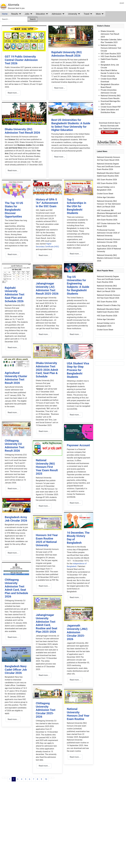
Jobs (27, 14)
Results (15, 14)
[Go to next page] (50, 778)
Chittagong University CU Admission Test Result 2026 (15, 446)
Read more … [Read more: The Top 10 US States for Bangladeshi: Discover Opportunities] (13, 254)
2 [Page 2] (14, 779)
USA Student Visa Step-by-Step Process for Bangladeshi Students (78, 370)
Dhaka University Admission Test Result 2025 (110, 34)
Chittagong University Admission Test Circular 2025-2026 (46, 710)
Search (33, 19)
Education (41, 14)
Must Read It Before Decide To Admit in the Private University (110, 73)
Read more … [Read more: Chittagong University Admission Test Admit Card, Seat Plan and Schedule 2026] (13, 637)
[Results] (20, 14)
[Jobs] (31, 14)
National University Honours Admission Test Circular (111, 48)
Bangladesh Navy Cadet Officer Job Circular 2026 (16, 670)
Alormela (14, 5)
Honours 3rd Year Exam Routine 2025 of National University (47, 540)
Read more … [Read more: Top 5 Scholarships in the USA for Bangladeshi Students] (75, 254)
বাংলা (122, 3)
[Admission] (63, 14)
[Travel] (91, 14)
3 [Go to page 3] (18, 779)
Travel (87, 14)
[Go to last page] (53, 778)
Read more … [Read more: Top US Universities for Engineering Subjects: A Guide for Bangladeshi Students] (75, 334)
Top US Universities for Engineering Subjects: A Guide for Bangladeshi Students (78, 285)
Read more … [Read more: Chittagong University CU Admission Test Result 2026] (13, 489)
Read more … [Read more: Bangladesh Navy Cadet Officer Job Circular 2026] (13, 719)
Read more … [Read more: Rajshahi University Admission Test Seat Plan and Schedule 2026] (13, 347)
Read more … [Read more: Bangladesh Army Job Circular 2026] (13, 553)
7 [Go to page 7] (34, 779)
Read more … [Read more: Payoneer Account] (75, 503)
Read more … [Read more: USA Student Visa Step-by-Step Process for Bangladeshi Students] (75, 415)
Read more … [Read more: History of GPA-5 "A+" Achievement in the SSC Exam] (44, 255)
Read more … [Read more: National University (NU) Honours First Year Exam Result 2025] (44, 506)
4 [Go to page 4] (22, 779)
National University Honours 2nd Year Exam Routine (78, 714)
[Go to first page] (3, 778)
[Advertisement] (45, 814)
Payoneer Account (78, 445)
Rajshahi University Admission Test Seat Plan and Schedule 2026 (15, 295)
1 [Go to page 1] (10, 779)
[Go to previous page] (6, 778)
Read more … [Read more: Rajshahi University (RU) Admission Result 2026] (60, 88)
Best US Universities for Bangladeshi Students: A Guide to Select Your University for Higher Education (71, 125)
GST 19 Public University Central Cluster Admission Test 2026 (21, 60)
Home (5, 14)
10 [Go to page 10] (46, 779)
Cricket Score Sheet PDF (111, 107)
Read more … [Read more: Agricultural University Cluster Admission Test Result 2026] (13, 412)
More (98, 14)
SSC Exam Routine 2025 (111, 54)
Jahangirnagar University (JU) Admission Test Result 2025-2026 (47, 289)
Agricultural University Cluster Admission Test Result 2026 (16, 378)
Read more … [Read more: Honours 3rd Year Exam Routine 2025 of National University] (44, 586)
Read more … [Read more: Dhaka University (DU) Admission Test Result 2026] (13, 171)
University (73, 14)
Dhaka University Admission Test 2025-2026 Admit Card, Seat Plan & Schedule (47, 370)
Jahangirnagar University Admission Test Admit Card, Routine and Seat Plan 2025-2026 (47, 623)
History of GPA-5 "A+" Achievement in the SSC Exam (47, 203)
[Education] (47, 14)
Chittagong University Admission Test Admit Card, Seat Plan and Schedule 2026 (16, 588)
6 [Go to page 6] (30, 779)
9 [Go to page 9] (41, 779)
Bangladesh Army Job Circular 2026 (16, 519)
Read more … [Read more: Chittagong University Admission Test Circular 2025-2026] (44, 766)
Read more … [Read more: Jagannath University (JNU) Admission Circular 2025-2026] (75, 680)
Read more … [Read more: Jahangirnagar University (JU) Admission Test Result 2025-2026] (44, 334)
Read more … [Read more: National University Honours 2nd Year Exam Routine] (75, 757)
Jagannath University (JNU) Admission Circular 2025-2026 (77, 632)
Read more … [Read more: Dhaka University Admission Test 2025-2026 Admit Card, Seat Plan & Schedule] (44, 431)
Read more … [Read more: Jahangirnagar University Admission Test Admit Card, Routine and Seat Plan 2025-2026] (44, 675)
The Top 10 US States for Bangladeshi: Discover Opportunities (14, 210)
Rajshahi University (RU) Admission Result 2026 (66, 54)
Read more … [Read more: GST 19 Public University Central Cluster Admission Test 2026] (13, 93)
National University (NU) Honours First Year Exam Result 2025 (47, 467)
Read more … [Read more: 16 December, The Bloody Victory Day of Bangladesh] (75, 597)
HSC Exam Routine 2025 (111, 56)
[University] (79, 14)
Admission (57, 14)
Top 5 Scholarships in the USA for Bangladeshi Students (77, 206)
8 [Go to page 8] (37, 779)
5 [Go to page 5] (26, 779)
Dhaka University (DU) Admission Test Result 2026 (22, 131)
